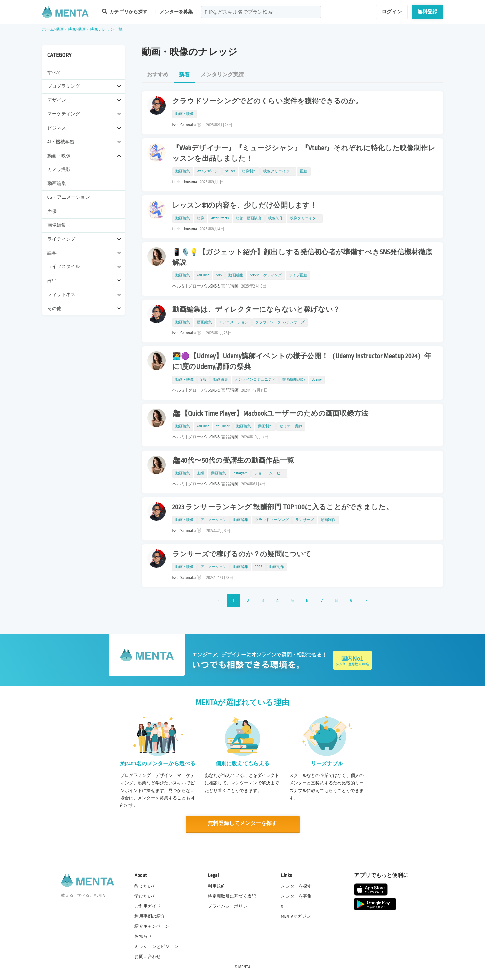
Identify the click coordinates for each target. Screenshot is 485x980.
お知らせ (143, 936)
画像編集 (57, 225)
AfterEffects (220, 218)
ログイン (392, 12)
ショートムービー (269, 473)
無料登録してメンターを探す (243, 824)
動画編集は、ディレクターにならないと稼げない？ (256, 310)
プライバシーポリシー (230, 906)
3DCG (259, 567)
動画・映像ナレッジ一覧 (100, 30)
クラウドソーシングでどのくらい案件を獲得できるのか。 (268, 101)
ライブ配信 (298, 275)
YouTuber (223, 426)
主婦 (200, 473)
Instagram (240, 473)
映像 (200, 218)
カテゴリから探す (125, 12)
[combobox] (261, 12)
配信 (304, 171)
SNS (219, 275)
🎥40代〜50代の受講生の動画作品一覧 (233, 461)
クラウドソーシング (272, 520)
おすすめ (158, 75)
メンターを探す (296, 886)
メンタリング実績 (222, 75)
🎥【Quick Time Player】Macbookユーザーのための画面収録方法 (270, 414)
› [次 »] (366, 601)
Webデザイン (208, 171)
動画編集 (57, 184)
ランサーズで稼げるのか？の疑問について (242, 554)
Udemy (317, 380)
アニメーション (214, 520)
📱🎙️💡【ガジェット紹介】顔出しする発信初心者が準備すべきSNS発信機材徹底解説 (303, 258)
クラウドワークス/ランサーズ (280, 322)
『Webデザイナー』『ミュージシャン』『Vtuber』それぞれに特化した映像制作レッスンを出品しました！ (304, 153)
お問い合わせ (147, 956)
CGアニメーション (234, 322)
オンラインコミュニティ (255, 380)
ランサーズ (305, 520)
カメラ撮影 (59, 170)
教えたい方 (145, 886)
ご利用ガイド (147, 906)
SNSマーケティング (266, 275)
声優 (52, 211)
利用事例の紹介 (150, 916)
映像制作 (249, 171)
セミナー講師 (291, 426)
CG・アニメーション (69, 197)
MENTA (245, 966)
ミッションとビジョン (156, 946)
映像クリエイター (278, 171)
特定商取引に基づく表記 (232, 896)
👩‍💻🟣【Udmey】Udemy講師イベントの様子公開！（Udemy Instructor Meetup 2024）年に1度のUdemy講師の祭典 (302, 362)
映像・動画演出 (249, 218)
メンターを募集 (174, 12)
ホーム (48, 30)
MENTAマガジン (296, 916)
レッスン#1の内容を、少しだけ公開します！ (245, 206)
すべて (54, 72)
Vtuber (230, 171)
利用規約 (216, 886)
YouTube (203, 275)
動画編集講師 (294, 380)
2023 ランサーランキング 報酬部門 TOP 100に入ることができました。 (283, 507)
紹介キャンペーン (152, 926)
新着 (184, 75)
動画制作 (266, 426)
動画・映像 (66, 30)
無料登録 (428, 12)
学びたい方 (145, 896)
